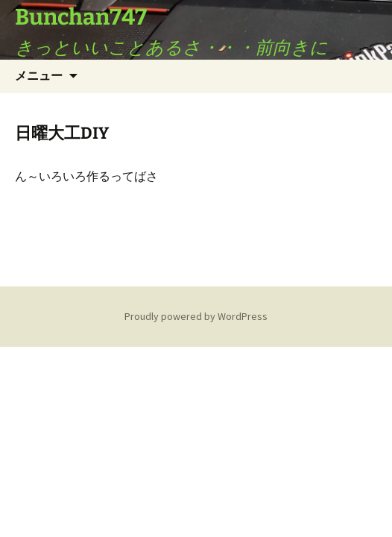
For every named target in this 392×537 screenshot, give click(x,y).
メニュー (39, 76)
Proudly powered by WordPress (196, 316)
